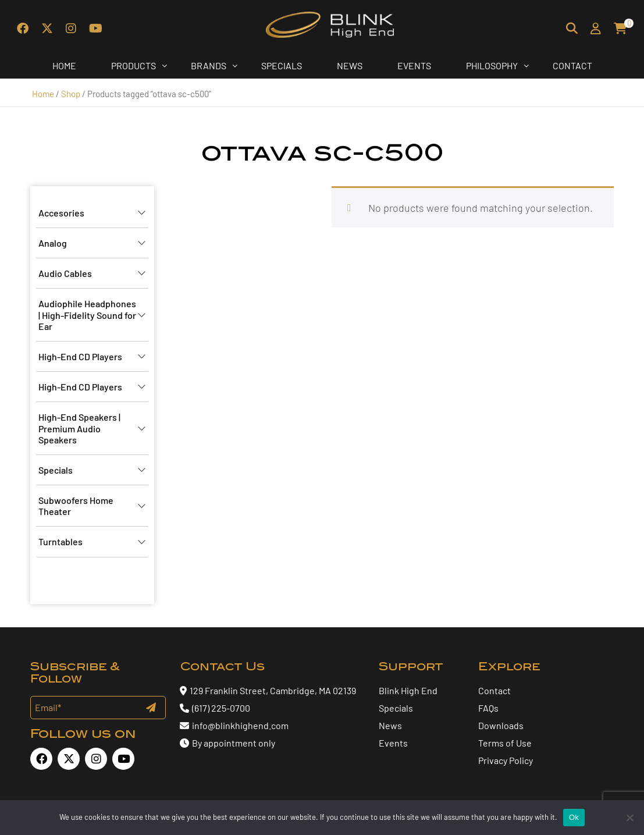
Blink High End (408, 690)
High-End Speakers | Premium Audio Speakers (79, 428)
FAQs (488, 708)
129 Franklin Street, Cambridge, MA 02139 (273, 690)
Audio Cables (65, 273)
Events (393, 743)
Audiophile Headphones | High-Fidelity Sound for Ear (87, 315)
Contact (494, 690)
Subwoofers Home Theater (76, 506)
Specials (56, 470)
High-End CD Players (80, 356)
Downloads (501, 725)
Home (43, 94)
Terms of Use (505, 743)
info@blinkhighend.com (234, 725)
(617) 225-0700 (215, 708)
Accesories (61, 213)
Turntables (61, 541)
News (390, 725)
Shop (71, 94)
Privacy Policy (506, 760)
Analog (53, 243)
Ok (574, 817)
